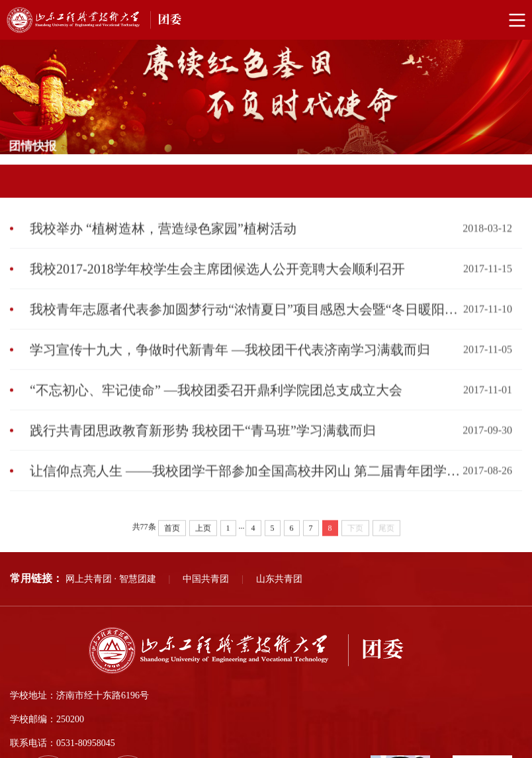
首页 (172, 540)
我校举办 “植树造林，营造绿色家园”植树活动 (163, 242)
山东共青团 (279, 579)
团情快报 (506, 163)
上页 (203, 540)
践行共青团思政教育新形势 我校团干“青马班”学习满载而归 (203, 444)
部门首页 (460, 163)
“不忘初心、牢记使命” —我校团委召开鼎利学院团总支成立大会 (216, 403)
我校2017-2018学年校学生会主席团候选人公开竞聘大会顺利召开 (217, 282)
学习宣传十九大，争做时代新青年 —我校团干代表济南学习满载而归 (230, 363)
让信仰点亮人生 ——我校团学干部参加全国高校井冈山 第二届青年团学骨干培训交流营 (246, 484)
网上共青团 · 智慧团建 (111, 579)
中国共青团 (206, 579)
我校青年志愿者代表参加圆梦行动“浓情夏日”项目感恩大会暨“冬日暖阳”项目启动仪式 (246, 322)
